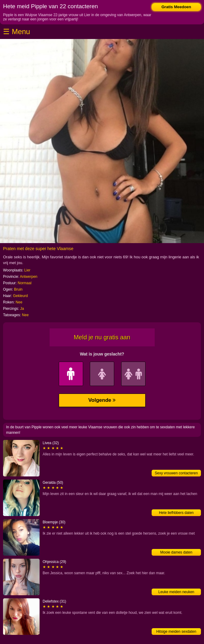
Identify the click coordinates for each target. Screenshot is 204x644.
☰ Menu (17, 32)
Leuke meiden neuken (176, 592)
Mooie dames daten (176, 552)
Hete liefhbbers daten (176, 513)
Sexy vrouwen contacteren (176, 473)
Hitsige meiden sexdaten (176, 632)
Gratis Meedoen (176, 7)
